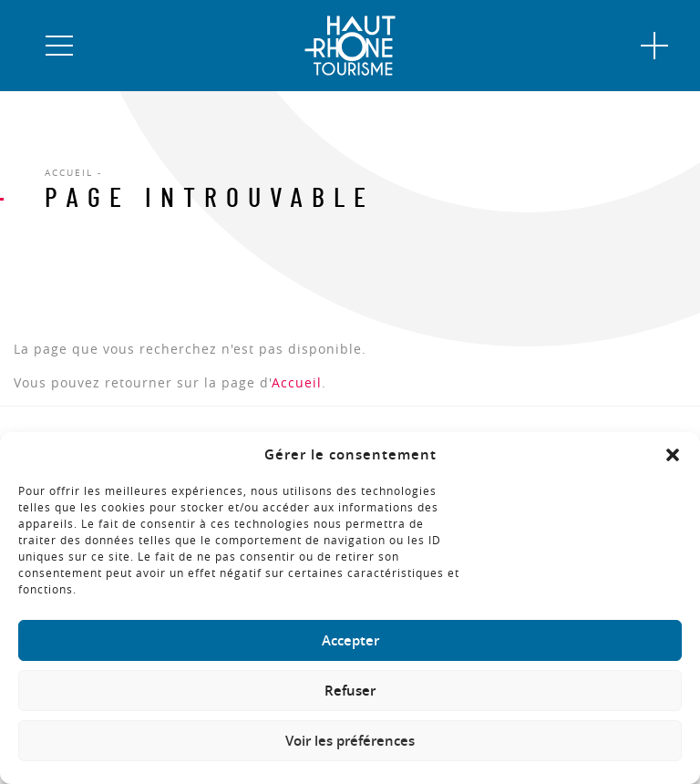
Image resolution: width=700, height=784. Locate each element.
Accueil (297, 382)
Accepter (350, 640)
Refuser (350, 691)
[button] (673, 455)
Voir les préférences (350, 741)
